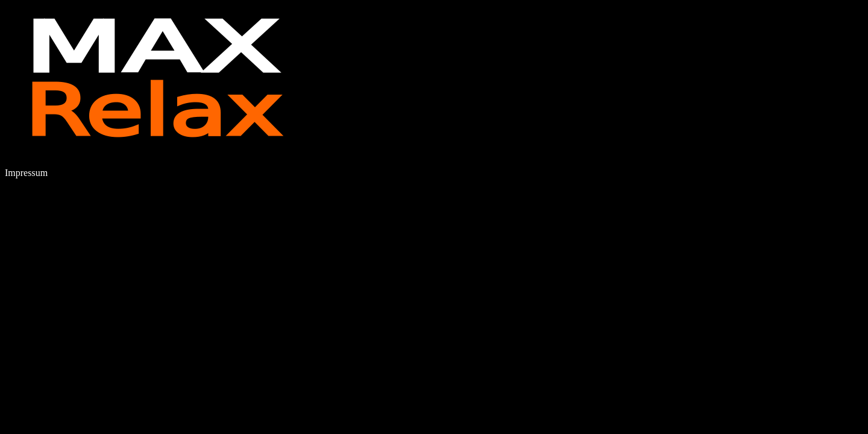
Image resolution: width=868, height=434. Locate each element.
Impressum (26, 173)
